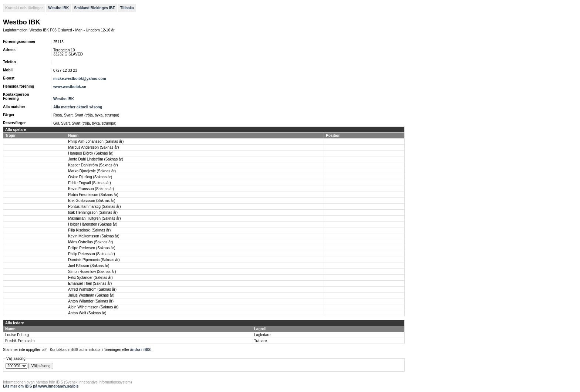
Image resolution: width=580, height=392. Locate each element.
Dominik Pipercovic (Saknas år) (94, 260)
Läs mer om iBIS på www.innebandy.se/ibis (41, 386)
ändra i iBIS (140, 350)
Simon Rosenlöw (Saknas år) (92, 272)
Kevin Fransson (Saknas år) (91, 189)
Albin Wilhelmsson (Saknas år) (93, 307)
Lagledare (262, 335)
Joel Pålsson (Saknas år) (89, 266)
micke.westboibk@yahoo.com (80, 79)
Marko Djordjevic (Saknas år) (92, 171)
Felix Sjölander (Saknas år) (90, 278)
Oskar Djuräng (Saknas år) (90, 177)
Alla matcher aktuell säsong (78, 107)
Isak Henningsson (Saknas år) (93, 212)
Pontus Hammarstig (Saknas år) (94, 207)
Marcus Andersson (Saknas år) (93, 147)
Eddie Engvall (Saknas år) (90, 183)
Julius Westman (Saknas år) (91, 295)
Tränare (261, 341)
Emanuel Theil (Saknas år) (90, 283)
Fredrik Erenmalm (20, 341)
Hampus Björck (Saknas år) (91, 153)
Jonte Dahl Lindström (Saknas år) (96, 159)
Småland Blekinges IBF (95, 8)
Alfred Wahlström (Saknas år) (92, 289)
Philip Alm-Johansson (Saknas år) (96, 141)
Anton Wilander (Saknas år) (91, 301)
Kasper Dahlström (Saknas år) (93, 165)
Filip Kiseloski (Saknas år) (89, 230)
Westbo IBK (58, 8)
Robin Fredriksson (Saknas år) (93, 195)
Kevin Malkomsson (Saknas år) (94, 236)
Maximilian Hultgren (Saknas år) (94, 218)
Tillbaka (127, 8)
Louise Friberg (17, 335)
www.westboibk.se (70, 87)
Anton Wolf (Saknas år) (87, 313)
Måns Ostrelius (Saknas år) (90, 242)
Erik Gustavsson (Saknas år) (92, 201)
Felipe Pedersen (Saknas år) (92, 248)
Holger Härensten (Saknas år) (93, 224)
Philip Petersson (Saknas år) (92, 254)
